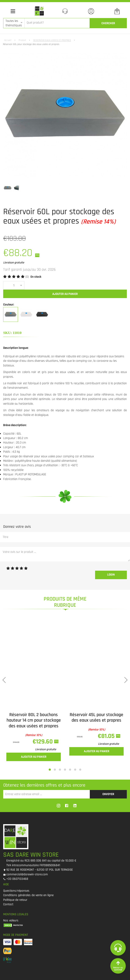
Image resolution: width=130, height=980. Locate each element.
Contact (8, 904)
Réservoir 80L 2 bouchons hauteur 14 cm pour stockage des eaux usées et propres (34, 720)
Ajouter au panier (65, 294)
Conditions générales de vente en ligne (28, 895)
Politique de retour (15, 900)
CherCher (108, 23)
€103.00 (15, 239)
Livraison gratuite (46, 749)
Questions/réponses (16, 891)
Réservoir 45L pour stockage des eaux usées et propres (96, 718)
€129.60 (43, 742)
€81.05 (107, 736)
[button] (50, 770)
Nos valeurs (11, 920)
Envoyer (108, 794)
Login (111, 575)
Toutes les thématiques (14, 23)
